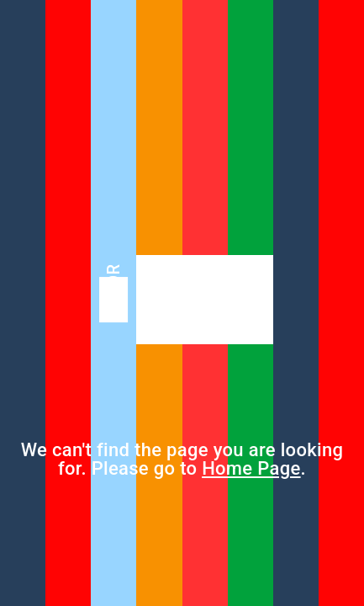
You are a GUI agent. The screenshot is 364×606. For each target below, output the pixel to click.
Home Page (251, 468)
